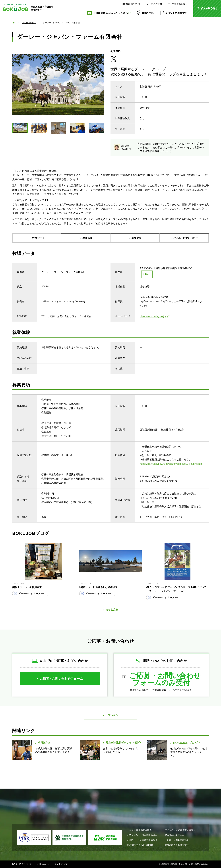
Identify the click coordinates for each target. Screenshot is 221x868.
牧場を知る (148, 13)
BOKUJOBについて (131, 4)
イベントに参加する (176, 13)
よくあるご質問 (154, 4)
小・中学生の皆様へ (178, 4)
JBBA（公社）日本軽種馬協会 (142, 835)
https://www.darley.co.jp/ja (155, 316)
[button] (207, 8)
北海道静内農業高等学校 (177, 845)
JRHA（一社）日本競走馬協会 (142, 840)
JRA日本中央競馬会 (174, 835)
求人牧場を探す (29, 23)
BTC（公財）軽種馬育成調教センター (183, 830)
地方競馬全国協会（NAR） (141, 845)
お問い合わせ (43, 864)
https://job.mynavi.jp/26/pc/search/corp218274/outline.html (171, 464)
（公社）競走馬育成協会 (140, 830)
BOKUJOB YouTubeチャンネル (112, 13)
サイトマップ (61, 864)
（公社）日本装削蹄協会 (177, 840)
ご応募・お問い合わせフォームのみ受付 (165, 679)
